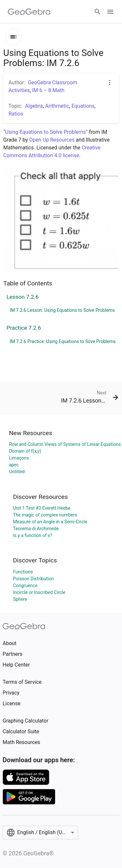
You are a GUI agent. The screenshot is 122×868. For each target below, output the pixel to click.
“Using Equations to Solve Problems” (45, 132)
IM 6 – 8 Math (48, 90)
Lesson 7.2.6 (23, 297)
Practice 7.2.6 (24, 328)
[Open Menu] (110, 12)
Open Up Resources (52, 140)
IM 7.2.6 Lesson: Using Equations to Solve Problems (62, 310)
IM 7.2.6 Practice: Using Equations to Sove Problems (63, 341)
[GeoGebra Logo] (29, 12)
